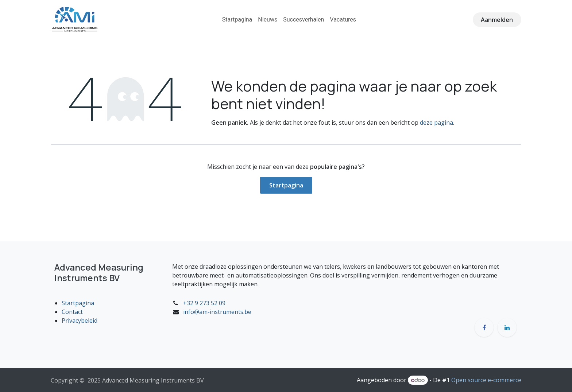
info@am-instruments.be (217, 312)
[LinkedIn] (507, 327)
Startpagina (286, 185)
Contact (72, 312)
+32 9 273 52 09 (204, 303)
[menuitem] (237, 20)
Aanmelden (497, 20)
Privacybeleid (80, 321)
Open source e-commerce (486, 380)
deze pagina (436, 123)
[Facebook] (484, 327)
